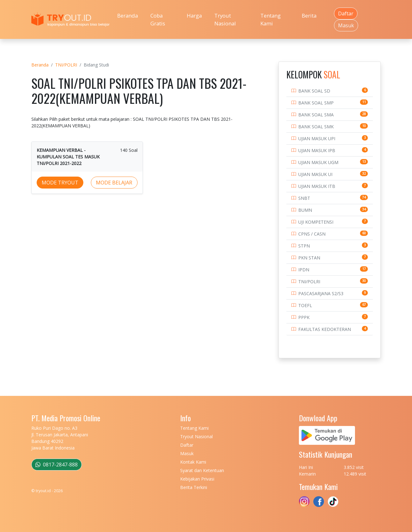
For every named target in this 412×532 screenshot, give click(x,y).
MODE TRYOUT (60, 183)
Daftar (346, 13)
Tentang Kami (271, 19)
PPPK (304, 317)
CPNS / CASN (312, 234)
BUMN (305, 210)
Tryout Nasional (225, 19)
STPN (304, 246)
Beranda (128, 16)
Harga (194, 16)
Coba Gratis (158, 19)
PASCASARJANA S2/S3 (321, 293)
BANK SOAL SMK (316, 127)
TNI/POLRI (66, 65)
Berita (309, 16)
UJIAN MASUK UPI (317, 138)
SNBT (304, 198)
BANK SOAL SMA (316, 115)
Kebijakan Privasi (197, 479)
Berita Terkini (194, 487)
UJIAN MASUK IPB (317, 150)
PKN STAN (309, 258)
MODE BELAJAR (114, 183)
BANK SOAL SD (314, 91)
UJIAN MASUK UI (315, 174)
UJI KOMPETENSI (316, 222)
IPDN (304, 270)
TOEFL (305, 305)
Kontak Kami (193, 462)
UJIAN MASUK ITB (317, 186)
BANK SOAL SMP (316, 103)
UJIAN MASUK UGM (318, 162)
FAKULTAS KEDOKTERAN (325, 329)
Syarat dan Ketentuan (202, 470)
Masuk (346, 25)
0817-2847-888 (57, 465)
